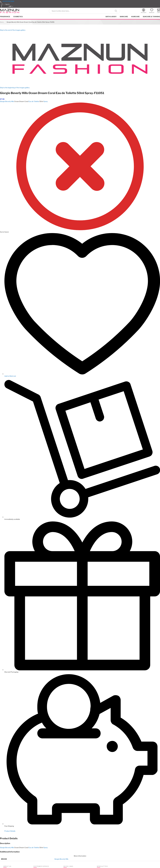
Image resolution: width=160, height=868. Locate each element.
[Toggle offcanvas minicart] (159, 11)
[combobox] (84, 11)
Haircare (135, 17)
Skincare (124, 17)
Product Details (10, 831)
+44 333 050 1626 (8, 1)
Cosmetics (18, 17)
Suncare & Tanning (151, 17)
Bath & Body (111, 17)
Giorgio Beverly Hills (7, 101)
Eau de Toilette (34, 101)
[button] (11, 6)
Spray (46, 101)
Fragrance (5, 17)
